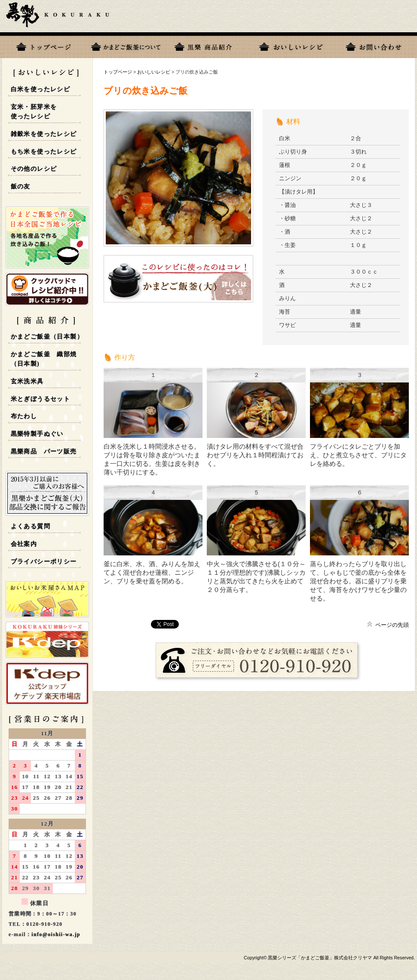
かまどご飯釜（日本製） (47, 337)
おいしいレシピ (291, 45)
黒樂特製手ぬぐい (37, 434)
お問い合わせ (374, 45)
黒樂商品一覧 (208, 45)
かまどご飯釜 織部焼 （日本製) (44, 359)
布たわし (24, 416)
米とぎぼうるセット (41, 399)
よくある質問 (31, 526)
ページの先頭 (392, 625)
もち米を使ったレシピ (44, 152)
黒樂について (126, 45)
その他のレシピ (34, 169)
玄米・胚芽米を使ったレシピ (34, 112)
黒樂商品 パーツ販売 (44, 451)
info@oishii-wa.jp (56, 934)
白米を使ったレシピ (41, 89)
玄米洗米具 (27, 381)
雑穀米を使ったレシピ (44, 134)
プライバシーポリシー (44, 562)
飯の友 (21, 186)
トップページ (43, 45)
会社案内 (24, 544)
